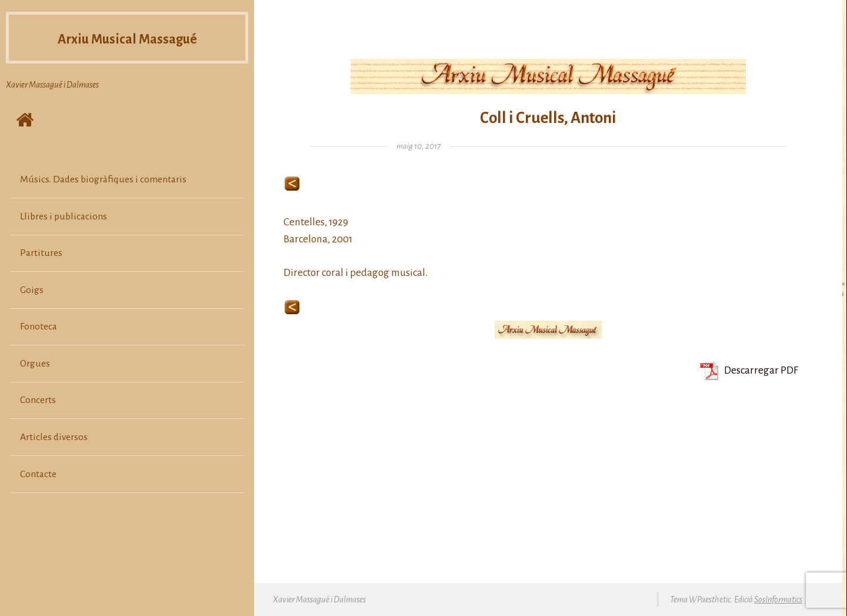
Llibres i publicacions (64, 217)
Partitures (41, 253)
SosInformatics (778, 600)
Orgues (35, 364)
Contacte (38, 474)
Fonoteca (39, 327)
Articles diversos (54, 437)
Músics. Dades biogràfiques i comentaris (103, 179)
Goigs (32, 290)
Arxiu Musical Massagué (127, 38)
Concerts (38, 400)
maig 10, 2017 (419, 146)
